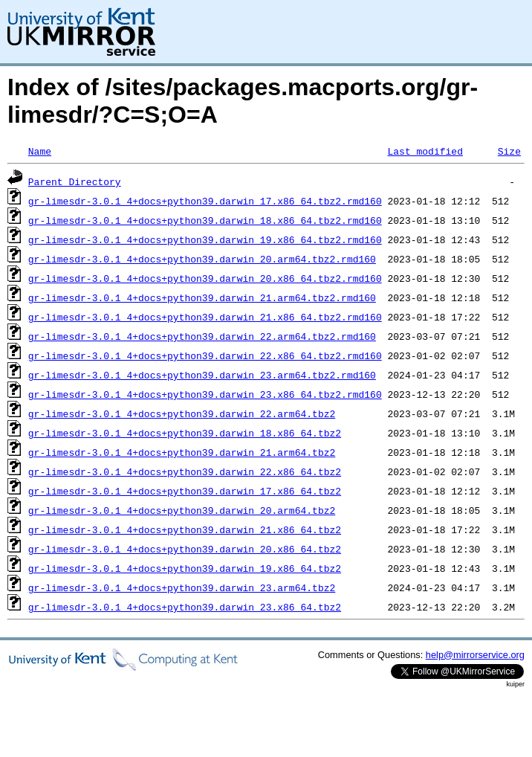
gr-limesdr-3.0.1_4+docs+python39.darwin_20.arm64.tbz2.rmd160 (202, 259)
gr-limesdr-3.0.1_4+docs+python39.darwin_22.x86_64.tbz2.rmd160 (205, 355)
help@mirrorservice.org (475, 655)
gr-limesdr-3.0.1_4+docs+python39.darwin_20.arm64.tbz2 (182, 510)
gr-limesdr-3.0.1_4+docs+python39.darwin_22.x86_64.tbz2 (185, 471)
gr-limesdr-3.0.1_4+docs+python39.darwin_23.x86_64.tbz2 (185, 607)
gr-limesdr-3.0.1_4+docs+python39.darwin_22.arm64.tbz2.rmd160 (202, 336)
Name (40, 151)
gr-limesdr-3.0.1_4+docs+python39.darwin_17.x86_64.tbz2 (185, 491)
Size (509, 151)
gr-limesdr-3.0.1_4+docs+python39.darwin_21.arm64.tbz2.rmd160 (202, 297)
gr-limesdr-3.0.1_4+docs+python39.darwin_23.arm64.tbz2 (182, 587)
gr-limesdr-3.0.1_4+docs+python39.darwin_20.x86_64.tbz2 (185, 549)
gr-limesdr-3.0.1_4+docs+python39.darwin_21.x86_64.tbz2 (185, 529)
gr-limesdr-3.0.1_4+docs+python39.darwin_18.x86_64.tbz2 (185, 433)
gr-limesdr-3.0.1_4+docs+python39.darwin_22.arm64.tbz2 (182, 413)
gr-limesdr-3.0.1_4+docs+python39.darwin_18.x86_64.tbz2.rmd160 (205, 220)
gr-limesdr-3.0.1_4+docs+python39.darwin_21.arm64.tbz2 (182, 452)
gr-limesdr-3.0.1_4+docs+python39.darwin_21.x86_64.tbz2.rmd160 (205, 317)
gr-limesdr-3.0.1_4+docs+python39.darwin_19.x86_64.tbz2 (185, 568)
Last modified (425, 151)
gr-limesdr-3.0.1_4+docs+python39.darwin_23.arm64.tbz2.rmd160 (202, 375)
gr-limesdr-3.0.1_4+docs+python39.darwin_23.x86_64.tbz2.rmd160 (205, 394)
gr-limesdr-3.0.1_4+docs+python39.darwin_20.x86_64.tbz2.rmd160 (205, 278)
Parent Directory (75, 181)
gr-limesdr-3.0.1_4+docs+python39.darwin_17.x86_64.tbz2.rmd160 (205, 201)
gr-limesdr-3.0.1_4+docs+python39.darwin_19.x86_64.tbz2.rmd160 (205, 239)
